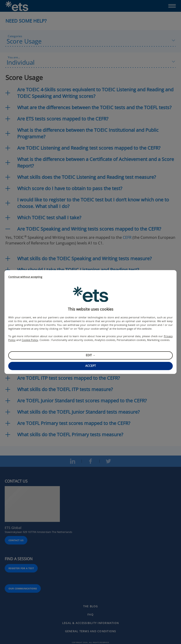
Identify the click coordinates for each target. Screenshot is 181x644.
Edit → (91, 355)
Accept (91, 366)
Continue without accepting (25, 277)
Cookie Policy (30, 340)
